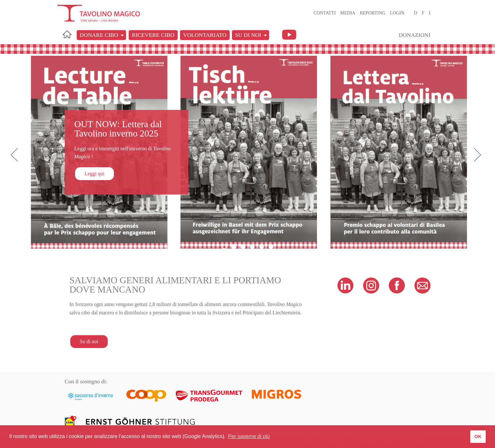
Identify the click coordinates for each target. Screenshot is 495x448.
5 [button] (262, 247)
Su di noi (248, 35)
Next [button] (476, 155)
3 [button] (243, 247)
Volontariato (205, 35)
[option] (247, 152)
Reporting (373, 13)
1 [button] (224, 247)
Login (397, 13)
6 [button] (271, 247)
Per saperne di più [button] (249, 436)
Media (348, 13)
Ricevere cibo (153, 35)
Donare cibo (99, 35)
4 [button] (252, 247)
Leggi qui (95, 174)
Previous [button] (19, 155)
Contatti (324, 13)
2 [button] (234, 247)
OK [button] (478, 436)
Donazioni (415, 35)
